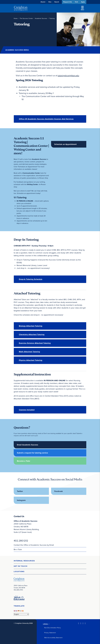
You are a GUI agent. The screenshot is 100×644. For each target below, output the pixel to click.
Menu (83, 8)
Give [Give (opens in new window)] (50, 2)
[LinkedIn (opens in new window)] (79, 623)
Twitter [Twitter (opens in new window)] (20, 491)
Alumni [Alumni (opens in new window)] (43, 2)
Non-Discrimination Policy (52, 628)
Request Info (68, 2)
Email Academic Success (28, 445)
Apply (83, 2)
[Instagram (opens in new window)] (83, 623)
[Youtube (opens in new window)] (85, 623)
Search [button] (57, 2)
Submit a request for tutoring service (32, 453)
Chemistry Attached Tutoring (32, 335)
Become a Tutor (24, 461)
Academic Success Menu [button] (17, 50)
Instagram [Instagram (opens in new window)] (21, 500)
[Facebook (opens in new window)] (81, 623)
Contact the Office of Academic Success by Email (34, 545)
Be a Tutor (18, 549)
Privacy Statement (50, 633)
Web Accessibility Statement (53, 638)
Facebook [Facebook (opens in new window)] (59, 491)
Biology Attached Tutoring (31, 326)
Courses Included (27, 410)
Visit (76, 2)
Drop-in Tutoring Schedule (31, 279)
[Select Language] (21, 614)
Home (16, 18)
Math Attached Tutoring (29, 352)
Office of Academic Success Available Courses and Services (46, 119)
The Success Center (26, 18)
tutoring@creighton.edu (68, 76)
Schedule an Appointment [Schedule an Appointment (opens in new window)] (65, 144)
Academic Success (41, 18)
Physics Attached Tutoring (31, 360)
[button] (50, 561)
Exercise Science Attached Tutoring (35, 343)
